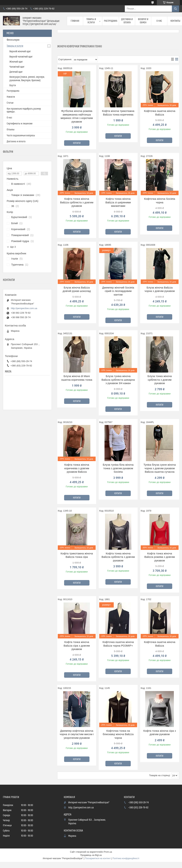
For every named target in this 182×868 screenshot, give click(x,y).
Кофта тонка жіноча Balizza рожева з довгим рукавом (160, 557)
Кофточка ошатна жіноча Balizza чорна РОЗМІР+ (118, 644)
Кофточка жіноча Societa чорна (160, 201)
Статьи (10, 103)
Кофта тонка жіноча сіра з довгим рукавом (160, 733)
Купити (77, 143)
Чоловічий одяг (17, 67)
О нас (159, 21)
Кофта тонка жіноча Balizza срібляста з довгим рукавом (77, 202)
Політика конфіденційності (126, 858)
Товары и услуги (91, 21)
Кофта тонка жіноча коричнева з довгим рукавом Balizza (77, 468)
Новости (11, 97)
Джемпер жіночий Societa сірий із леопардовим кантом (118, 291)
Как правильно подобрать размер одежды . (24, 110)
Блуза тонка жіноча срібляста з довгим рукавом (160, 380)
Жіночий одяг (16, 62)
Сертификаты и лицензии (20, 124)
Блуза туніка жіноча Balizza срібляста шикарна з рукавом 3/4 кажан (118, 380)
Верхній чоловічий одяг (21, 57)
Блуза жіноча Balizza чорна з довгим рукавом (160, 289)
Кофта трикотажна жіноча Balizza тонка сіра (77, 555)
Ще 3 (13, 247)
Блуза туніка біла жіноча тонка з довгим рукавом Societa (118, 468)
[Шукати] (175, 9)
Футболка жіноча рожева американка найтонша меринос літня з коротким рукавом (77, 116)
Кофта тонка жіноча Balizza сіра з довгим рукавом (77, 645)
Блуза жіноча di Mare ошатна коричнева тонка (77, 378)
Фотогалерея (13, 40)
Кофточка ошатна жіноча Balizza (160, 113)
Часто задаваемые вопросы (21, 136)
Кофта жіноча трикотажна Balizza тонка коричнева (118, 113)
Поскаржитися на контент (98, 858)
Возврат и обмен (143, 21)
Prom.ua (108, 852)
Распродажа (111, 21)
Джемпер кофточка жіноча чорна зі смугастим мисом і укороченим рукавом (77, 734)
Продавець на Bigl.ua (91, 855)
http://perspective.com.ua (24, 308)
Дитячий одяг (16, 72)
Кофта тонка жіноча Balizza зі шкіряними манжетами (118, 202)
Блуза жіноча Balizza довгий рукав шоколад (77, 289)
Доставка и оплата (127, 21)
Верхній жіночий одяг (20, 52)
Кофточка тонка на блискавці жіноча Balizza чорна (118, 734)
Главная (75, 21)
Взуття (13, 85)
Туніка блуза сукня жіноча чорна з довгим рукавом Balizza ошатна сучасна (160, 468)
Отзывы (11, 130)
